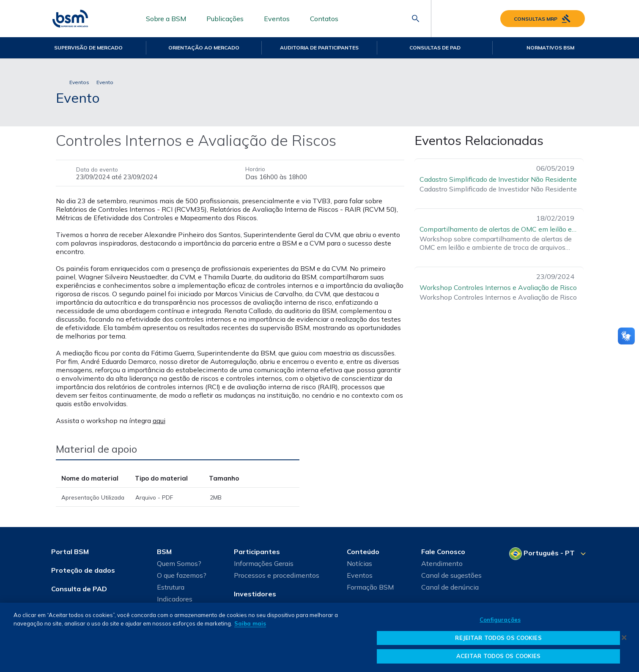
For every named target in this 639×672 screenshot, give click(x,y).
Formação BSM (370, 587)
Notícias (359, 563)
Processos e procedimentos (277, 575)
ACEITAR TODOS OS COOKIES (499, 656)
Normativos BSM (550, 48)
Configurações (500, 620)
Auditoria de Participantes (319, 48)
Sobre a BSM (166, 19)
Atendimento (442, 563)
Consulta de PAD (79, 589)
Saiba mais (250, 623)
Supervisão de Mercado (88, 48)
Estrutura (171, 587)
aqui (159, 421)
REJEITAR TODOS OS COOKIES (498, 638)
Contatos (324, 19)
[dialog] (319, 637)
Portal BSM (70, 552)
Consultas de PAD (435, 48)
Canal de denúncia (450, 587)
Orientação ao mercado (204, 48)
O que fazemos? (182, 575)
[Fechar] (624, 637)
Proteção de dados (83, 570)
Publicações (225, 19)
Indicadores (175, 599)
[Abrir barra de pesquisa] (416, 19)
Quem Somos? (179, 563)
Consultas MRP (543, 19)
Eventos (277, 19)
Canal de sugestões (451, 575)
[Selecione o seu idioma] (549, 554)
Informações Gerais (264, 563)
